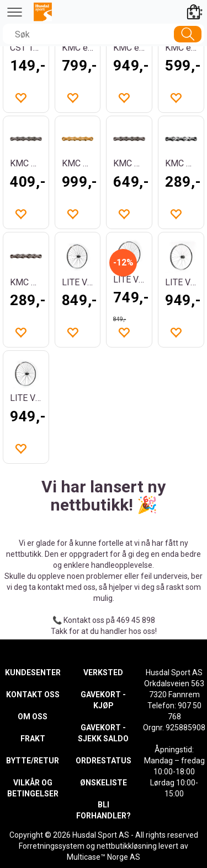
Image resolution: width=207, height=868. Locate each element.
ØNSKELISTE (104, 783)
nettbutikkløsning (127, 846)
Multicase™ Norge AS (104, 857)
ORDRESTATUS (104, 761)
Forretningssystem (52, 846)
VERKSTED (103, 672)
